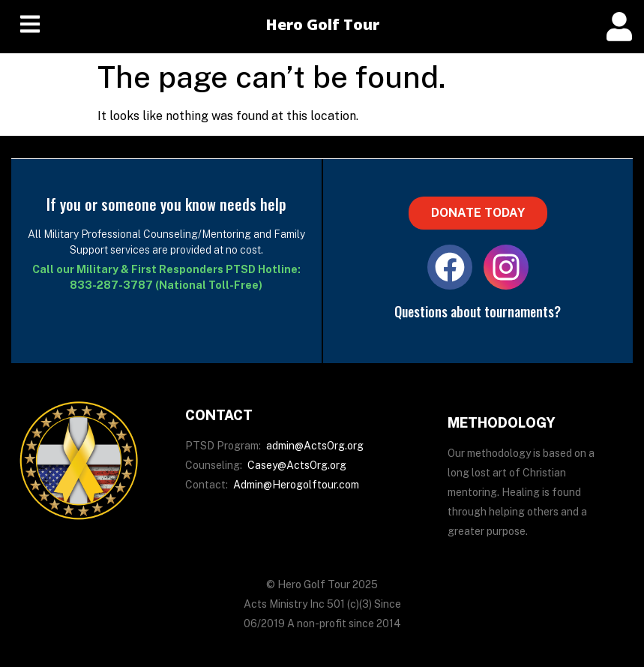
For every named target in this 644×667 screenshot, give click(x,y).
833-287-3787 (111, 285)
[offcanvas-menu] (619, 27)
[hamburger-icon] (30, 27)
